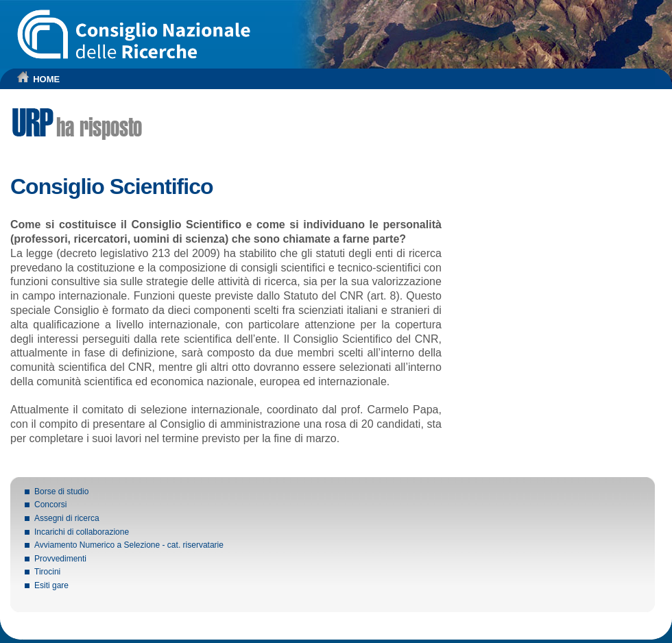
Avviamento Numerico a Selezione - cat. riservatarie (129, 545)
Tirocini (47, 572)
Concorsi (50, 505)
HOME (46, 79)
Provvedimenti (60, 559)
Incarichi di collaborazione (82, 532)
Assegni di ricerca (67, 518)
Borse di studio (61, 492)
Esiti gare (51, 585)
